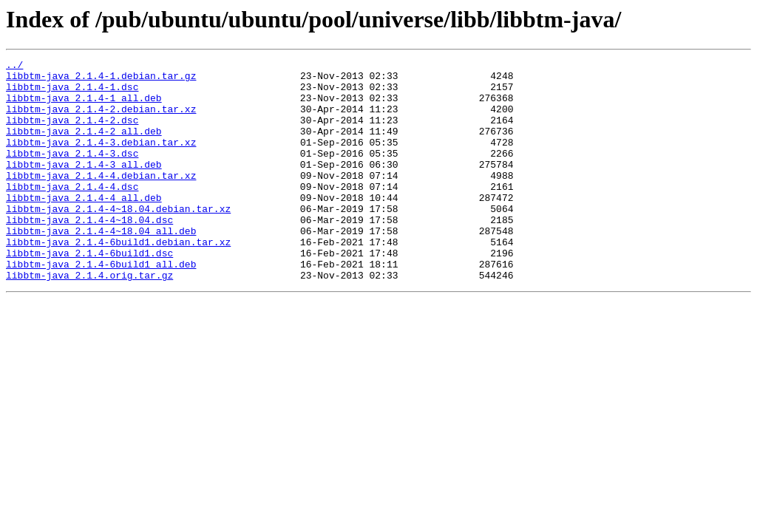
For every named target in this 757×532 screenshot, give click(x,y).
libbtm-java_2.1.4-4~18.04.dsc (89, 253)
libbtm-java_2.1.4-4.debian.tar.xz (101, 199)
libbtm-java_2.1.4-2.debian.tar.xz (101, 120)
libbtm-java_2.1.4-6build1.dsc (89, 293)
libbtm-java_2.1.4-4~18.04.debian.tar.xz (118, 239)
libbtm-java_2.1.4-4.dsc (72, 213)
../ (14, 66)
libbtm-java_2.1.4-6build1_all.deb (101, 306)
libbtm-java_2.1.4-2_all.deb (84, 146)
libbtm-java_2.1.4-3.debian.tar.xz (101, 160)
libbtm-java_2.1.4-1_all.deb (84, 106)
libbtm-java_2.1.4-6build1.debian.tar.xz (118, 279)
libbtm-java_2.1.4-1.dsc (72, 93)
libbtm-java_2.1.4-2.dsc (72, 133)
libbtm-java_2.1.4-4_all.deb (84, 226)
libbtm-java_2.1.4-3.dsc (72, 173)
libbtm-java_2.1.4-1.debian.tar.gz (101, 80)
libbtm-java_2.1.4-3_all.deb (84, 186)
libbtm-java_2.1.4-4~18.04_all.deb (101, 266)
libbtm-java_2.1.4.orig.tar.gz (89, 319)
